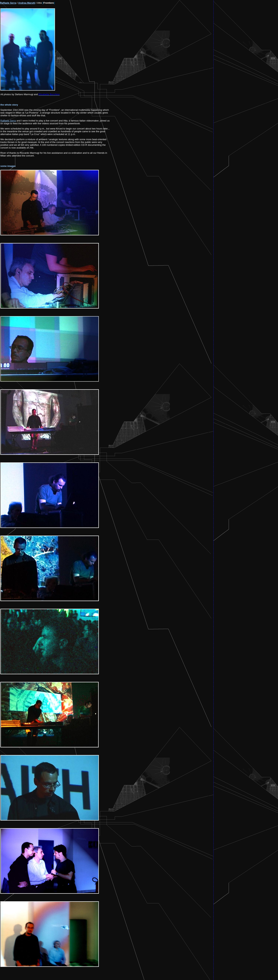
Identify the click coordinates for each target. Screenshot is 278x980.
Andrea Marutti (27, 3)
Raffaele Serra (8, 3)
